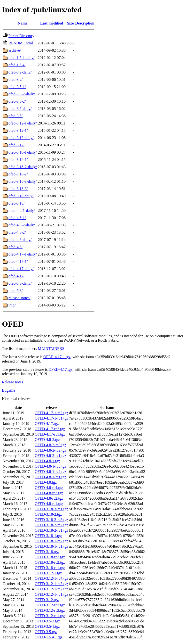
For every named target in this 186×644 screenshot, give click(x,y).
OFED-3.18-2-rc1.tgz (51, 530)
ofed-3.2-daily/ (20, 72)
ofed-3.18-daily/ (21, 196)
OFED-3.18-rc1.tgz (50, 568)
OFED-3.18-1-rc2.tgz (51, 541)
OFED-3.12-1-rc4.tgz (51, 578)
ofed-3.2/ (15, 79)
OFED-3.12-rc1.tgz (50, 616)
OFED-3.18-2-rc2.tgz (51, 525)
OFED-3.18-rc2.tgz (50, 562)
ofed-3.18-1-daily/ (23, 152)
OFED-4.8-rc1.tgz (49, 504)
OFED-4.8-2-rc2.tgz (50, 450)
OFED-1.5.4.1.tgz (49, 637)
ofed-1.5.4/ (17, 65)
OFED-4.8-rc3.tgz (49, 493)
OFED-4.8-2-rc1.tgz (50, 456)
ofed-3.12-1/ (18, 130)
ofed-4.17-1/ (18, 261)
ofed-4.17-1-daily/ (23, 254)
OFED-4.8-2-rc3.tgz (50, 445)
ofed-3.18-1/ (18, 160)
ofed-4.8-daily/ (20, 240)
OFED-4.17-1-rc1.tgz (51, 418)
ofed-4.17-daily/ (21, 269)
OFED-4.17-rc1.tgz (50, 434)
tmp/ (12, 305)
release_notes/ (19, 298)
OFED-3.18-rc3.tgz (50, 557)
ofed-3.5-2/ (17, 101)
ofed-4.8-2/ (17, 232)
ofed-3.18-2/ (18, 174)
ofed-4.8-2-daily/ (22, 225)
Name (23, 23)
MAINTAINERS (51, 349)
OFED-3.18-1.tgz (48, 536)
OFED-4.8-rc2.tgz (49, 498)
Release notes (13, 382)
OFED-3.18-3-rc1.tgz (51, 509)
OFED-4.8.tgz (46, 482)
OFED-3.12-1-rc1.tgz (51, 594)
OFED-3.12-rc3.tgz (50, 605)
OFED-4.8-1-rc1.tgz (50, 477)
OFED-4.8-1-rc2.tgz (50, 472)
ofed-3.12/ (16, 145)
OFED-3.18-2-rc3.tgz (51, 520)
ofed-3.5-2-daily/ (22, 94)
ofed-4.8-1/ (17, 218)
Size (70, 23)
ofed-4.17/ (16, 276)
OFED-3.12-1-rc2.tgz (51, 589)
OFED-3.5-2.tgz (47, 621)
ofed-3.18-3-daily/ (23, 181)
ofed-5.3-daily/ (20, 283)
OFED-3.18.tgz (47, 552)
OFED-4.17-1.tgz (57, 357)
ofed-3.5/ (15, 116)
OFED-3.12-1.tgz (48, 573)
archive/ (15, 50)
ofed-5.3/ (15, 291)
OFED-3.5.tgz (46, 632)
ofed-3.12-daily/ (21, 138)
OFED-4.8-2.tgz (47, 440)
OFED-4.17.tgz (60, 369)
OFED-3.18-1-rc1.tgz (51, 546)
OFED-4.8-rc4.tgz (49, 488)
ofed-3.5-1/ (17, 87)
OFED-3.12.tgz (47, 600)
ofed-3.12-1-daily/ (23, 123)
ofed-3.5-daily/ (20, 109)
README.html (21, 43)
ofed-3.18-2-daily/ (23, 167)
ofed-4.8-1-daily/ (22, 211)
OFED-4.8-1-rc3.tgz (50, 466)
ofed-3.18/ (16, 203)
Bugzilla (8, 390)
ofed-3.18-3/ (18, 189)
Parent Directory (21, 36)
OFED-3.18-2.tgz (48, 514)
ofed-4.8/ (15, 247)
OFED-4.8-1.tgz (47, 461)
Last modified (52, 23)
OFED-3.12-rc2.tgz (50, 610)
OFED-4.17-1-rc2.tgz (51, 413)
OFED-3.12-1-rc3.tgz (51, 584)
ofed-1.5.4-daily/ (22, 58)
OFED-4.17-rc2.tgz (50, 429)
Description (85, 23)
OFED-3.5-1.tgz (47, 626)
